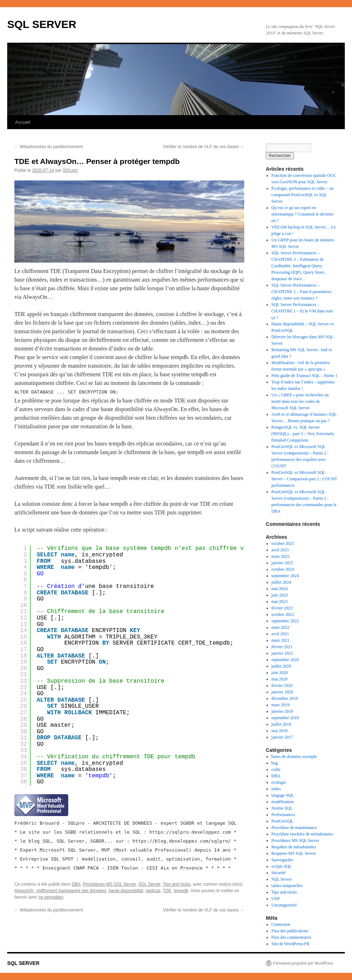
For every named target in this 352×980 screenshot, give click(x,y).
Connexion (281, 924)
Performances (283, 815)
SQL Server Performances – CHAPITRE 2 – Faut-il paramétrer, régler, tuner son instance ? (302, 292)
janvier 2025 (282, 563)
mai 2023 (280, 602)
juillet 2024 (281, 582)
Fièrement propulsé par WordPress (303, 963)
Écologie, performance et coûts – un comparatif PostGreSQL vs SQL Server (303, 195)
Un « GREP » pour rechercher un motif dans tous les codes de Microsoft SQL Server (300, 401)
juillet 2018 (281, 724)
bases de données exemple (294, 757)
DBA (76, 884)
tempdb (181, 891)
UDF (276, 899)
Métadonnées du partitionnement (49, 147)
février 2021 (282, 647)
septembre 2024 (285, 576)
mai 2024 (280, 589)
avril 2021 (280, 634)
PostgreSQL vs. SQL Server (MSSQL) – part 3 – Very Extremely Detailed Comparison (303, 434)
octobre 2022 (283, 614)
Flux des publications (290, 931)
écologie (279, 782)
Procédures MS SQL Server (110, 884)
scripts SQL (282, 866)
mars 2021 (281, 640)
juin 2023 (280, 595)
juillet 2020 (281, 666)
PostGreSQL (282, 821)
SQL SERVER (42, 24)
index (276, 789)
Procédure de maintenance (294, 828)
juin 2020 (280, 673)
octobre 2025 (283, 543)
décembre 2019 (285, 698)
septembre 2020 (285, 660)
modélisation (283, 802)
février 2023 (282, 608)
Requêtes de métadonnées (294, 847)
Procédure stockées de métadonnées (302, 834)
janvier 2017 (282, 737)
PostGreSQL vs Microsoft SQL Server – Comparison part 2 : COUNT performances (304, 479)
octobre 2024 (283, 569)
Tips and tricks (177, 884)
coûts (276, 769)
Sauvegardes (282, 860)
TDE (167, 891)
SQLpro (70, 170)
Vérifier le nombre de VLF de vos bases (204, 147)
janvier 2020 (282, 692)
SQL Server (149, 884)
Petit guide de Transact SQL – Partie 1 (305, 376)
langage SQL (283, 795)
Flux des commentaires (291, 937)
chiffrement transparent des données (71, 891)
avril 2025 (280, 550)
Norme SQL (282, 808)
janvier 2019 (282, 711)
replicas (153, 891)
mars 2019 (281, 705)
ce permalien (51, 897)
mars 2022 (281, 627)
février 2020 (282, 685)
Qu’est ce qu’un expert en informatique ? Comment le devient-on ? (303, 214)
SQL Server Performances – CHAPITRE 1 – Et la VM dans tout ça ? (302, 311)
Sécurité (279, 873)
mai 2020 (280, 679)
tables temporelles (287, 886)
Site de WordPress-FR (291, 944)
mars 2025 (281, 556)
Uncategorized (284, 905)
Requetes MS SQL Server (294, 853)
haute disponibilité (126, 891)
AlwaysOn (24, 891)
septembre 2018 (285, 718)
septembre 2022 (285, 621)
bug (275, 763)
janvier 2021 (282, 653)
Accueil (23, 122)
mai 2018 (280, 731)
